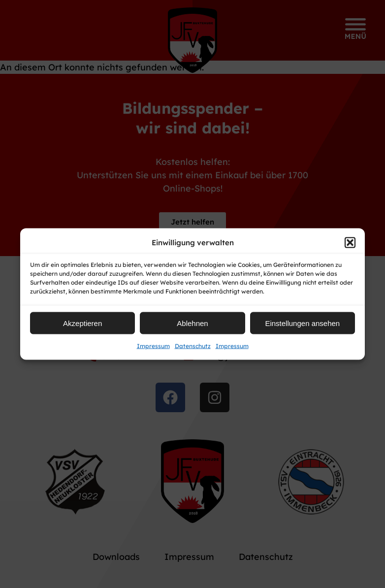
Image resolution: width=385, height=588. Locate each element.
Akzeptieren (82, 323)
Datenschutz (193, 346)
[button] (350, 242)
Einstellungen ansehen (302, 323)
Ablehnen (192, 323)
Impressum (153, 346)
